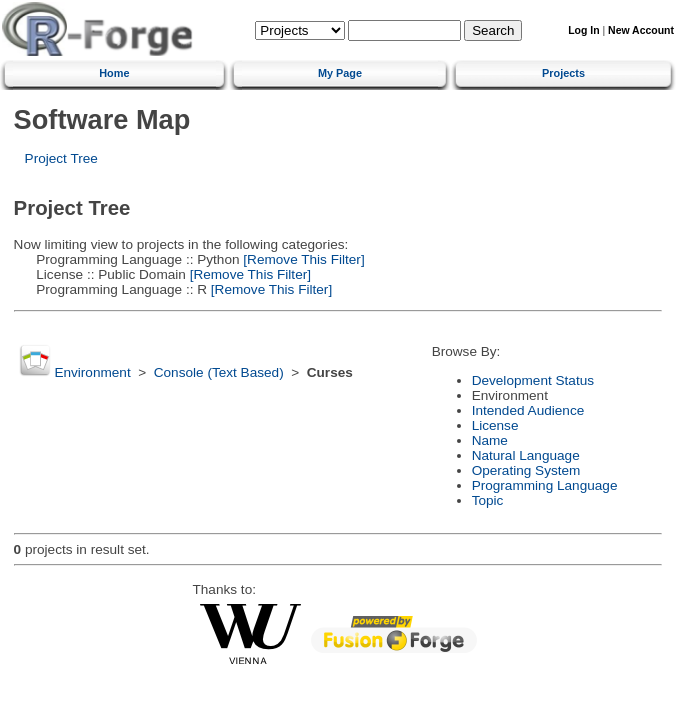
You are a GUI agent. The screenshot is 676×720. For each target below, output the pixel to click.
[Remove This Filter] (302, 259)
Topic (488, 500)
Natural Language (526, 455)
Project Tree (61, 158)
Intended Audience (528, 410)
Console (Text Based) (219, 372)
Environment (92, 372)
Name (490, 440)
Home (114, 73)
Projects (563, 73)
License (495, 425)
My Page (340, 73)
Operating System (526, 470)
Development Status (533, 380)
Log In (583, 30)
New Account (641, 30)
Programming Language (545, 485)
